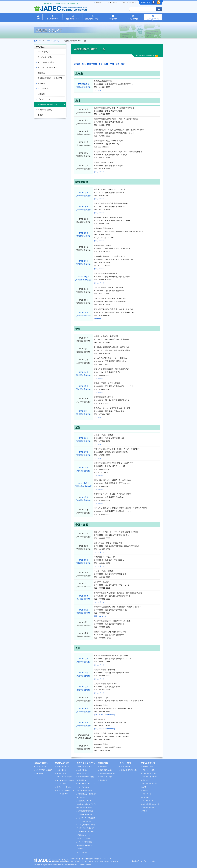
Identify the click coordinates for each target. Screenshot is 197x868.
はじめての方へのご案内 (44, 770)
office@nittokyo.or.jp (111, 861)
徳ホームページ (100, 616)
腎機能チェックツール (86, 835)
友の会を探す (104, 780)
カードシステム (84, 787)
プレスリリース (44, 99)
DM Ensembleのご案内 (86, 777)
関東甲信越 (92, 64)
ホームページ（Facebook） (105, 715)
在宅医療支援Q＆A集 (85, 815)
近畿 (106, 64)
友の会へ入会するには (107, 773)
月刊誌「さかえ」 (63, 773)
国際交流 (41, 73)
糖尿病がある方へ (63, 763)
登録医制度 (82, 780)
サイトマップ (113, 2)
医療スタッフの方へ (86, 763)
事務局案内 (136, 861)
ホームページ (99, 90)
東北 (84, 64)
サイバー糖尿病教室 (85, 842)
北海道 (77, 64)
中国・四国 (115, 64)
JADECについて (44, 52)
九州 (123, 64)
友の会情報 (103, 763)
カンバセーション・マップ (87, 784)
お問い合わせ (100, 2)
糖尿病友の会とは (106, 770)
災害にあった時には (64, 787)
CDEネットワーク (84, 773)
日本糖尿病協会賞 (45, 110)
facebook (98, 319)
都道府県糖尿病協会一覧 (47, 104)
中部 (101, 64)
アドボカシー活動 (45, 57)
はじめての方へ (41, 763)
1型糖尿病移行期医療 (86, 811)
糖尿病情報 (39, 773)
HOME (39, 41)
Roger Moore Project (46, 62)
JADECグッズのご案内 (65, 777)
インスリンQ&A (62, 794)
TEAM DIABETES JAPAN (66, 780)
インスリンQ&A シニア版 (66, 790)
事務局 (40, 115)
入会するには (62, 770)
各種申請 (41, 83)
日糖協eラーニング (85, 801)
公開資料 (41, 94)
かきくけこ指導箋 (84, 839)
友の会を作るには (106, 777)
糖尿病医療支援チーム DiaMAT (50, 78)
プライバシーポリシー (129, 2)
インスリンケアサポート (47, 68)
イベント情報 (62, 784)
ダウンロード (43, 89)
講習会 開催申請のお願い (130, 770)
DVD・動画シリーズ (85, 790)
